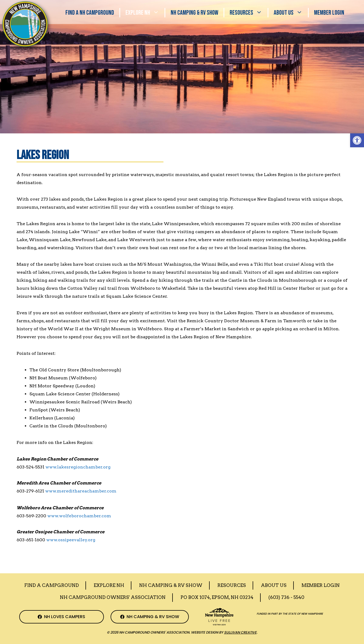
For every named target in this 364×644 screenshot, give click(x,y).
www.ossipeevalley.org (71, 540)
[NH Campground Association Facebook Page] (62, 617)
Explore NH (145, 13)
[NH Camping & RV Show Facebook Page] (150, 617)
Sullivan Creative (240, 632)
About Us (291, 13)
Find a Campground (52, 585)
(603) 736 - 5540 (286, 597)
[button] (357, 140)
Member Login (329, 13)
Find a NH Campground (90, 13)
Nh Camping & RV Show (194, 13)
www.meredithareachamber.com (81, 491)
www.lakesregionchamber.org (78, 467)
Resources (249, 13)
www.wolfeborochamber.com (79, 516)
